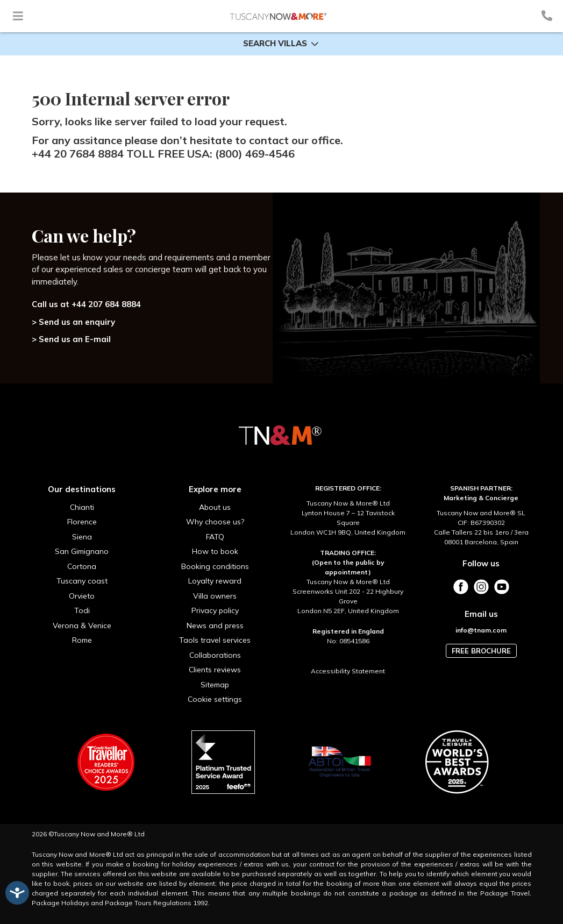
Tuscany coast (82, 581)
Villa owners (215, 596)
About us (215, 507)
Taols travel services (215, 640)
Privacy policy (215, 610)
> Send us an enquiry (73, 322)
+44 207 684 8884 (106, 304)
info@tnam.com (481, 630)
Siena (82, 537)
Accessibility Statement (348, 671)
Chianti (82, 507)
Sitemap (215, 685)
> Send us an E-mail (71, 339)
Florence (82, 522)
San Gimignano (82, 551)
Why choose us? (215, 522)
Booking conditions (215, 566)
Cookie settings (215, 699)
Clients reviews (215, 670)
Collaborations (215, 655)
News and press (215, 626)
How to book (215, 551)
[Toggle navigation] (18, 16)
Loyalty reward (215, 581)
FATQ (215, 537)
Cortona (82, 566)
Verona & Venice (82, 626)
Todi (82, 610)
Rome (82, 640)
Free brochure (481, 651)
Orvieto (82, 596)
